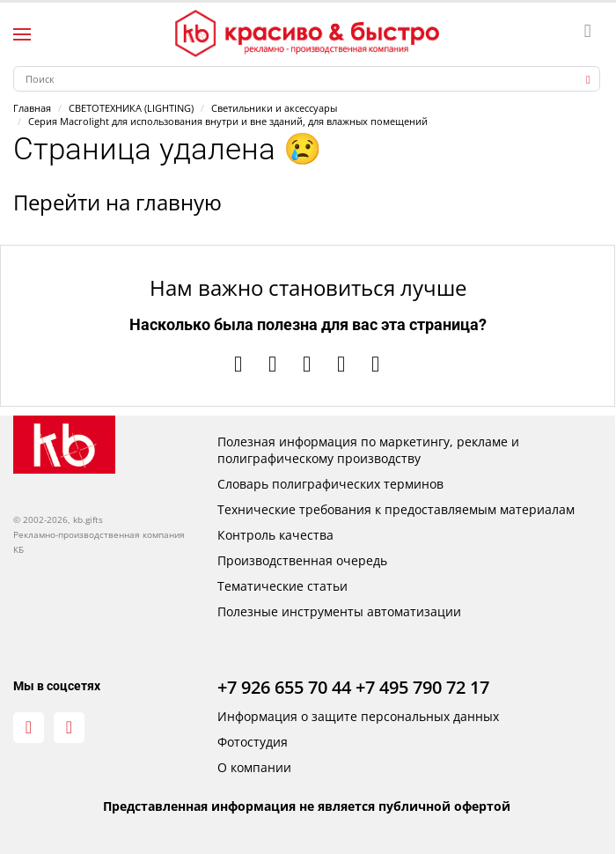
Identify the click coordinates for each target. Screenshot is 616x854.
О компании (254, 767)
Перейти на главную (117, 202)
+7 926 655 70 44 (284, 687)
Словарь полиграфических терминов (330, 484)
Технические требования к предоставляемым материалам (396, 509)
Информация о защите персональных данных (358, 716)
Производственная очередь (302, 560)
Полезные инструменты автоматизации (339, 611)
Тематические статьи (282, 586)
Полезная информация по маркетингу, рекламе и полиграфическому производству (368, 450)
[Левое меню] (22, 34)
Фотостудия (253, 742)
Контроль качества (275, 535)
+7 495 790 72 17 (422, 687)
